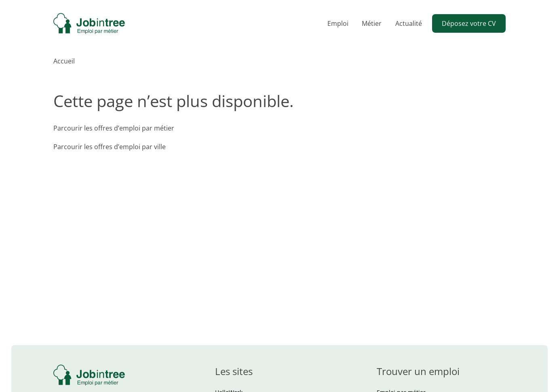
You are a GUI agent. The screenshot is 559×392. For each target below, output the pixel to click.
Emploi (338, 23)
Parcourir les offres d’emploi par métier (114, 128)
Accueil (64, 61)
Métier (372, 23)
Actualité (409, 23)
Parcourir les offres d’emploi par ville (110, 147)
